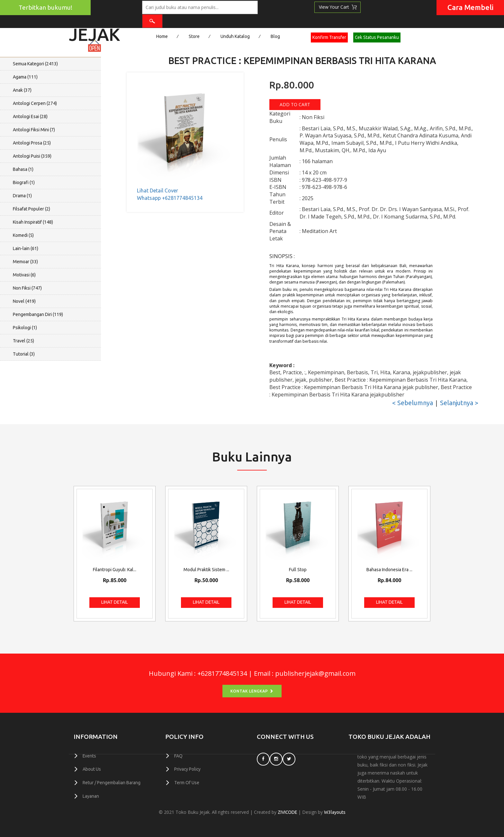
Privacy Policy (188, 769)
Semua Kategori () (35, 64)
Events (90, 756)
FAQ (178, 756)
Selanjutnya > (459, 403)
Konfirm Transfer (329, 37)
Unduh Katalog (235, 36)
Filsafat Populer (32, 209)
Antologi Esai (30, 116)
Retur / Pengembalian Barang (112, 782)
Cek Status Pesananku (377, 37)
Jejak (94, 32)
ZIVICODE (287, 812)
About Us (92, 769)
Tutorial (24, 354)
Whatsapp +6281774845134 (170, 198)
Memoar (25, 262)
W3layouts (335, 812)
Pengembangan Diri (38, 314)
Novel (24, 301)
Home (162, 36)
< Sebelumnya (413, 403)
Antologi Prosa (32, 143)
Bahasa (23, 169)
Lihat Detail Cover (157, 191)
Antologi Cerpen (35, 103)
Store (194, 36)
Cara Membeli (470, 7)
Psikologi (25, 328)
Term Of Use (187, 782)
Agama (25, 77)
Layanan (91, 795)
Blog (275, 36)
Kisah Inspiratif (33, 222)
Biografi (24, 182)
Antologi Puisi (32, 156)
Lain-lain (26, 248)
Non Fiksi (27, 288)
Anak (22, 90)
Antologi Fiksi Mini (34, 130)
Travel (23, 341)
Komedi (23, 235)
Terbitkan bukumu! (45, 7)
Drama (22, 196)
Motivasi (24, 275)
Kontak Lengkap (252, 691)
